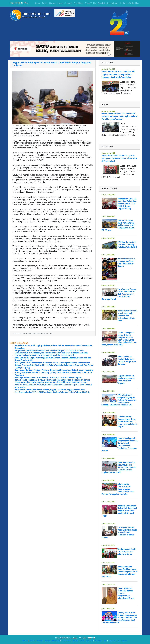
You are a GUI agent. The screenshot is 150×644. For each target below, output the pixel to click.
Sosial (60, 3)
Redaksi (101, 3)
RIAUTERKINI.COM (19, 3)
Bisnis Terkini (91, 3)
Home (38, 3)
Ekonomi (68, 3)
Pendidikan (79, 3)
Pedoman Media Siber (130, 3)
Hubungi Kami (113, 3)
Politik (45, 3)
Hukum (52, 3)
